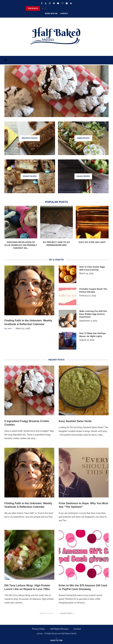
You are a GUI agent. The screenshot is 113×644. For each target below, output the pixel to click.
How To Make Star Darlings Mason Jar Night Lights (92, 335)
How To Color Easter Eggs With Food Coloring (92, 268)
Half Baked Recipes (59, 629)
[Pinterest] (54, 3)
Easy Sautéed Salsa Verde (75, 421)
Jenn (9, 328)
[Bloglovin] (62, 3)
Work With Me (51, 13)
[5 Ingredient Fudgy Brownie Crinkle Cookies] (56, 91)
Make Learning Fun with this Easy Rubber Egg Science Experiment (93, 314)
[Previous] (42, 9)
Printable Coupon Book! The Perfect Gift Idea (93, 290)
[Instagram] (50, 3)
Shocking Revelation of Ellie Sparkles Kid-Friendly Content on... (21, 245)
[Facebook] (42, 3)
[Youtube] (58, 3)
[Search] (107, 60)
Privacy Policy (39, 629)
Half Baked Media (69, 634)
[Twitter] (46, 3)
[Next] (45, 9)
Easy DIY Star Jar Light (92, 242)
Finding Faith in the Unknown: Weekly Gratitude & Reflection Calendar (28, 322)
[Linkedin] (71, 3)
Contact (64, 13)
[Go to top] (56, 640)
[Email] (67, 3)
